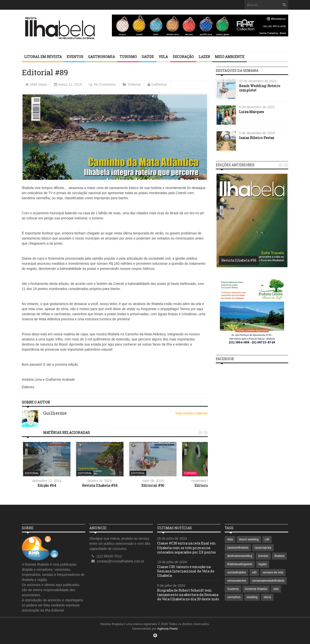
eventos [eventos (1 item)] (263, 556)
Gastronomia (101, 57)
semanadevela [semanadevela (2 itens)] (237, 581)
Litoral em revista (43, 57)
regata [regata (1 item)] (263, 564)
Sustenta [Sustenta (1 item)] (233, 589)
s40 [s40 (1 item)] (254, 572)
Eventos (75, 57)
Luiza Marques (252, 112)
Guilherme (159, 84)
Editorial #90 (153, 485)
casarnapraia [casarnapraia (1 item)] (263, 548)
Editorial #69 (206, 485)
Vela (163, 57)
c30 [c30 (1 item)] (267, 539)
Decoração (183, 57)
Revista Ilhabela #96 (239, 260)
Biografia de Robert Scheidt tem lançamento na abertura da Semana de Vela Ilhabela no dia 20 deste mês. (188, 595)
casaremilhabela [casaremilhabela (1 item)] (238, 548)
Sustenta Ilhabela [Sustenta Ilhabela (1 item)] (256, 589)
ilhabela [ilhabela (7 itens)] (279, 556)
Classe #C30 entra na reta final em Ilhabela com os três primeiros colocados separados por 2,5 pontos (186, 548)
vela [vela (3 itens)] (276, 589)
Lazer (204, 57)
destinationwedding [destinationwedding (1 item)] (240, 556)
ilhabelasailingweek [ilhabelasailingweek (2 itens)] (240, 564)
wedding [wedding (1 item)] (252, 597)
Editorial (135, 84)
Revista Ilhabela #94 (100, 485)
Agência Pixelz (167, 629)
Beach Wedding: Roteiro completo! (260, 88)
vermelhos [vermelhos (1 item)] (234, 597)
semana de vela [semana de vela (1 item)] (273, 572)
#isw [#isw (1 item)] (230, 539)
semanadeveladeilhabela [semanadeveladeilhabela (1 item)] (268, 581)
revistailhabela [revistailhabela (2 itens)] (236, 572)
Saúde (148, 57)
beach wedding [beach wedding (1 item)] (249, 539)
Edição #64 (47, 485)
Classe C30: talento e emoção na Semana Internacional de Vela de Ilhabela (186, 571)
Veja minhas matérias (192, 413)
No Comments (105, 84)
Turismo (128, 57)
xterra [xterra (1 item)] (267, 597)
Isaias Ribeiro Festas (257, 138)
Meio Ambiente (230, 57)
